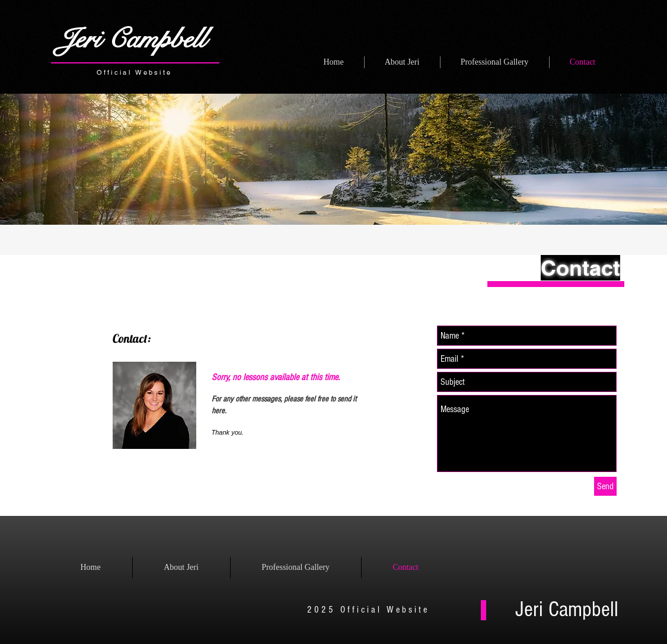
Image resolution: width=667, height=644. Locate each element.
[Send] (605, 486)
